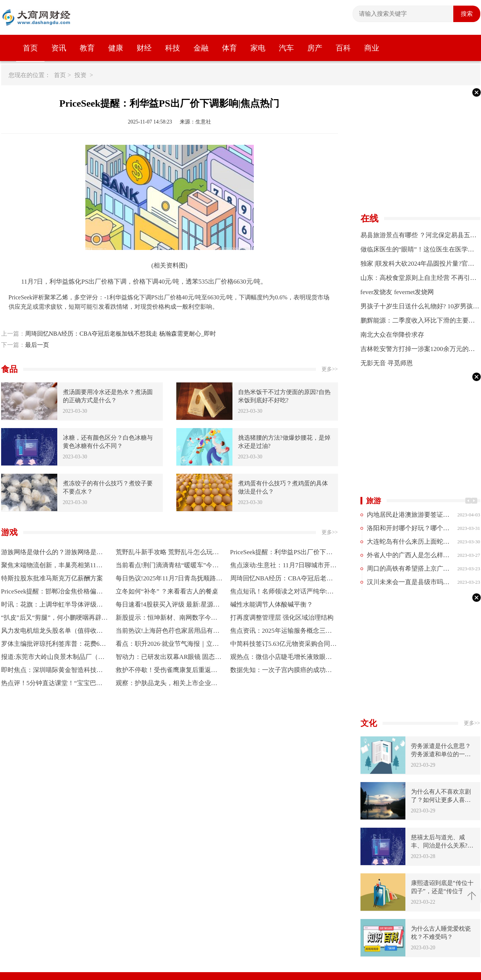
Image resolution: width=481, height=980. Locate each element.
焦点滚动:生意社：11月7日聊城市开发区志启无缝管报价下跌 (284, 567)
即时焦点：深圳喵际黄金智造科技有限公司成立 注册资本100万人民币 (52, 671)
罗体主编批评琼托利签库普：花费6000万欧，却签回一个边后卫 (54, 645)
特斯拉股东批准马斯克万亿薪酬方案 (52, 578)
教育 (87, 48)
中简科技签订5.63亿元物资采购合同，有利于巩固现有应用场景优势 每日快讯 (284, 645)
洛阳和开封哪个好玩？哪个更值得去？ (421, 528)
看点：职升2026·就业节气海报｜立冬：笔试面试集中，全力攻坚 (164, 645)
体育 (229, 48)
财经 (144, 48)
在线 (369, 219)
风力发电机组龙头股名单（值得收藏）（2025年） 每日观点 (49, 632)
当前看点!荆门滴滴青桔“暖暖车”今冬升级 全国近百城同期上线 (167, 567)
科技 (173, 48)
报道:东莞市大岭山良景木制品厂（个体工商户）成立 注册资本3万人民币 (53, 658)
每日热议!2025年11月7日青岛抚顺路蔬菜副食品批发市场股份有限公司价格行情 (169, 580)
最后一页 (37, 345)
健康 (116, 48)
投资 (80, 75)
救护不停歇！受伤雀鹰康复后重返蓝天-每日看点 (167, 671)
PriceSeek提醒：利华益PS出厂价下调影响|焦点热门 (281, 554)
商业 (372, 48)
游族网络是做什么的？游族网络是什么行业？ (52, 554)
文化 (369, 723)
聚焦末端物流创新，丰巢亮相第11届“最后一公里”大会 (49, 567)
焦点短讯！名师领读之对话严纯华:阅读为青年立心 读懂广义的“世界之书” (282, 593)
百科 (343, 48)
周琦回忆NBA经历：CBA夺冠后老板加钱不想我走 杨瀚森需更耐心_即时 (121, 334)
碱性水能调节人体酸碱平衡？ (272, 605)
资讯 (59, 48)
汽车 (286, 48)
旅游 (374, 501)
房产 (315, 48)
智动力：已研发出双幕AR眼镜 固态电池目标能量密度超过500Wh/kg (169, 658)
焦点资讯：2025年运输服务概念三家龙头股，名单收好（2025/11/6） (281, 632)
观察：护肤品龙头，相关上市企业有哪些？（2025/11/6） (167, 685)
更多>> (330, 369)
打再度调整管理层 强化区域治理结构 (282, 618)
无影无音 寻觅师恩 (387, 363)
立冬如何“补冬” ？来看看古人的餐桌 (167, 591)
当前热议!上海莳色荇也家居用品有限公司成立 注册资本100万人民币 (168, 632)
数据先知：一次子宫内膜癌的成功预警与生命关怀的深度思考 (281, 671)
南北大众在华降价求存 (392, 335)
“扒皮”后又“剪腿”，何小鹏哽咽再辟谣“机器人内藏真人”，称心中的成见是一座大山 (55, 619)
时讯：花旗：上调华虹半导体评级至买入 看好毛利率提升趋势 (52, 606)
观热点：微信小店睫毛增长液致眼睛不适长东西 (281, 658)
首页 (30, 48)
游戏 (9, 532)
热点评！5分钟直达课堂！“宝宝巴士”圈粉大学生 (49, 685)
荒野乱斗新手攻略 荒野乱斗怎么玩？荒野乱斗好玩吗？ (167, 554)
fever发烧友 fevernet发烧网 (397, 292)
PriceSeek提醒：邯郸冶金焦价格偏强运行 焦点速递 (52, 593)
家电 (258, 48)
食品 (9, 369)
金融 (201, 48)
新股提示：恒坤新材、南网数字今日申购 (167, 619)
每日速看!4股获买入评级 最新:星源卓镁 (168, 606)
